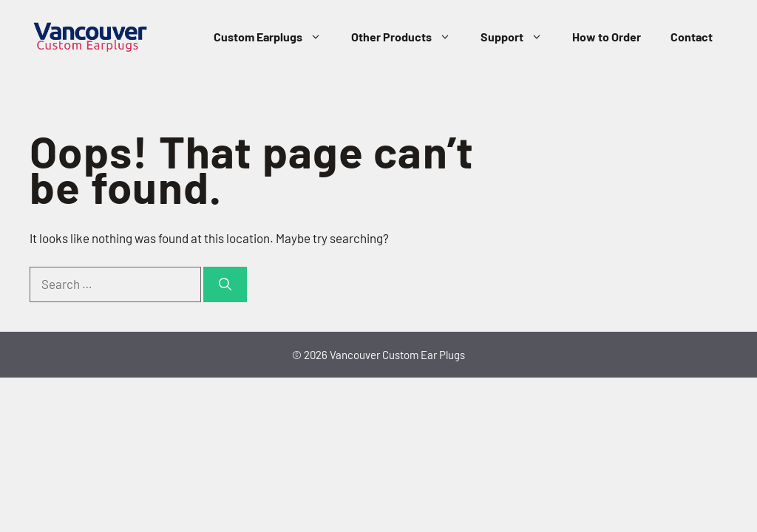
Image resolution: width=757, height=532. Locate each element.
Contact (692, 37)
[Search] (225, 284)
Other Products (408, 37)
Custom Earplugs (275, 37)
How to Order (607, 37)
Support (519, 37)
